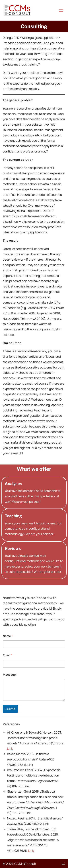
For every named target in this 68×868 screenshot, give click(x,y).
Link (10, 748)
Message (10, 675)
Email (7, 655)
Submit (10, 709)
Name (8, 636)
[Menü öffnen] (61, 10)
